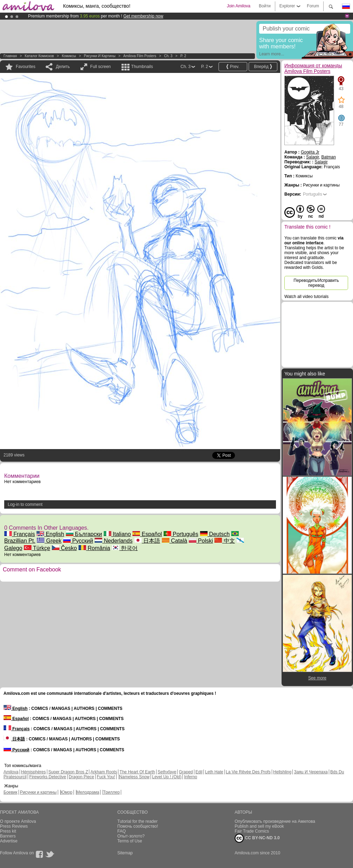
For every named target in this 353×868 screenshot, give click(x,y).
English (50, 534)
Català (175, 541)
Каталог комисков (39, 56)
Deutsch (215, 534)
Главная (10, 56)
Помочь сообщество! (138, 826)
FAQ (122, 831)
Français (20, 534)
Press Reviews (14, 826)
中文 (224, 541)
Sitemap (125, 853)
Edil (199, 772)
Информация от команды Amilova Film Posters (313, 68)
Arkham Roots (104, 772)
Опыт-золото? (131, 836)
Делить (63, 67)
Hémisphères (33, 772)
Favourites (26, 67)
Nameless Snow (134, 777)
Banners (8, 836)
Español (147, 534)
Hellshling (282, 772)
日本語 (147, 541)
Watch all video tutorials (306, 297)
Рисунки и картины (99, 56)
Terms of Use (130, 841)
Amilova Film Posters (140, 56)
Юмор (67, 792)
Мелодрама (88, 792)
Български (84, 534)
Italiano (117, 534)
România (94, 548)
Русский (78, 541)
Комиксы (69, 56)
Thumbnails (142, 67)
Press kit (8, 831)
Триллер (111, 792)
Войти (265, 6)
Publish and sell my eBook (259, 826)
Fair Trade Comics (252, 831)
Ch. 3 (168, 56)
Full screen (101, 67)
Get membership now (143, 16)
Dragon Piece (81, 777)
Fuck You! (106, 777)
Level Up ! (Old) (167, 777)
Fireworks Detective (47, 777)
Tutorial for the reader (137, 821)
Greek (49, 541)
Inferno (191, 777)
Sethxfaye (167, 772)
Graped (186, 772)
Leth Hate (214, 772)
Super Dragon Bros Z (68, 772)
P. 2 (183, 56)
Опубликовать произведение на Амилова (275, 821)
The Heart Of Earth (137, 772)
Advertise (9, 841)
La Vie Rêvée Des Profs (248, 772)
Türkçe (37, 548)
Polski (201, 541)
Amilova (11, 772)
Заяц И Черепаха (311, 772)
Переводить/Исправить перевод (316, 283)
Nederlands (113, 541)
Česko (64, 548)
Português (181, 534)
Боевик (11, 792)
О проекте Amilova (18, 821)
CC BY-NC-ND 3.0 (257, 838)
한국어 (125, 548)
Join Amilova (239, 6)
